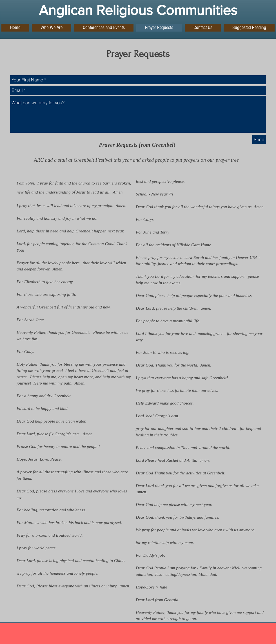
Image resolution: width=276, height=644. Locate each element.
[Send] (259, 139)
